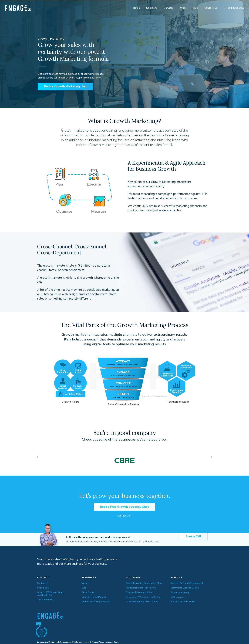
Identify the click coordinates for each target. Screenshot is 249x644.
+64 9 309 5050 (236, 8)
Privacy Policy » (99, 641)
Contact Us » (124, 515)
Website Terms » (113, 641)
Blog (195, 8)
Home (136, 8)
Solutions (152, 8)
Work (183, 8)
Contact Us (211, 8)
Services (169, 8)
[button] (65, 86)
